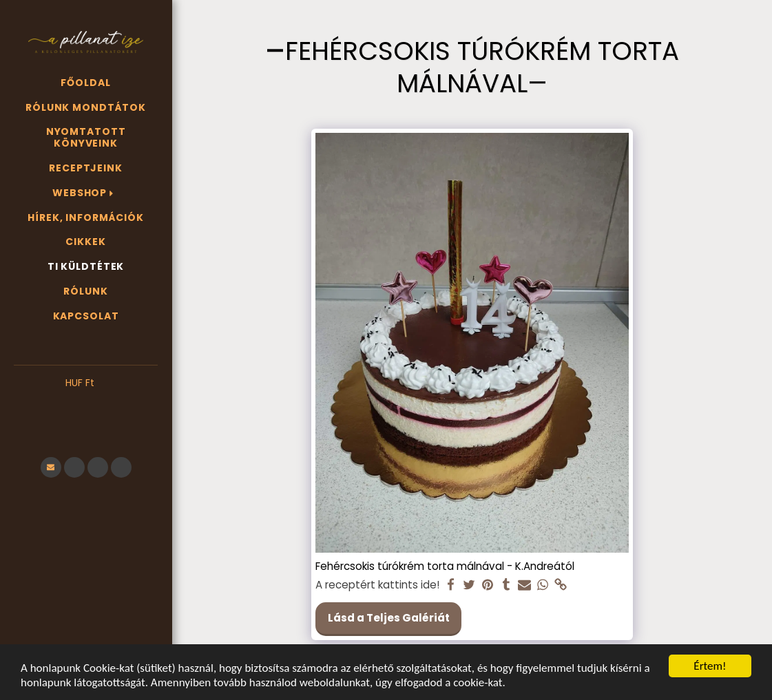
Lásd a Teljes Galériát (389, 618)
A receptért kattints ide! (377, 585)
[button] (86, 404)
